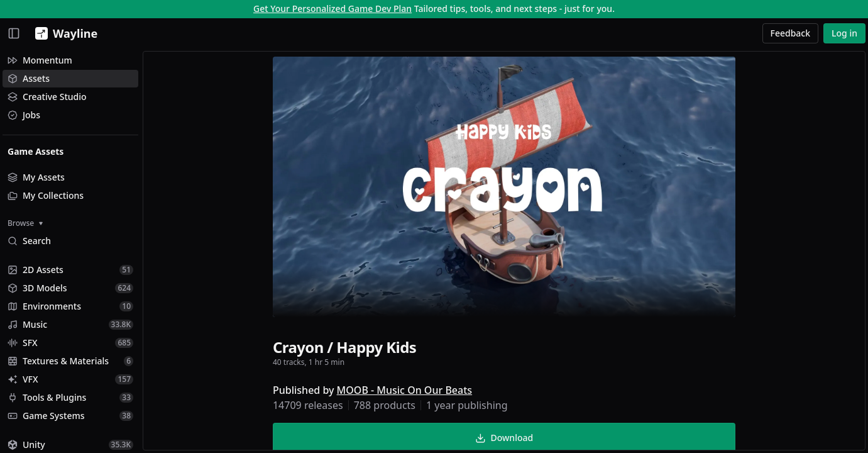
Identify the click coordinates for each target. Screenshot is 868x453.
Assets (29, 78)
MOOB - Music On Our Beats (404, 390)
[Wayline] (64, 33)
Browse (25, 223)
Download (504, 438)
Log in (844, 33)
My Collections (46, 195)
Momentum (40, 60)
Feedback (791, 33)
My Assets (36, 177)
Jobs (24, 115)
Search (29, 241)
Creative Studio (47, 97)
